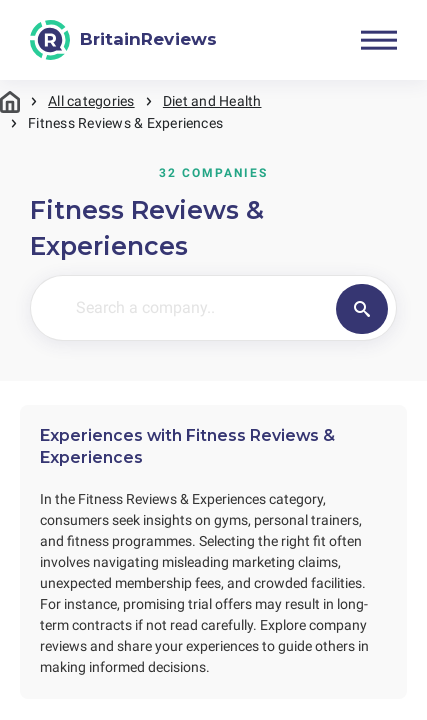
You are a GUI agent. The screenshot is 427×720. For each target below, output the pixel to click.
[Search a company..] (226, 308)
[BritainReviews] (123, 40)
